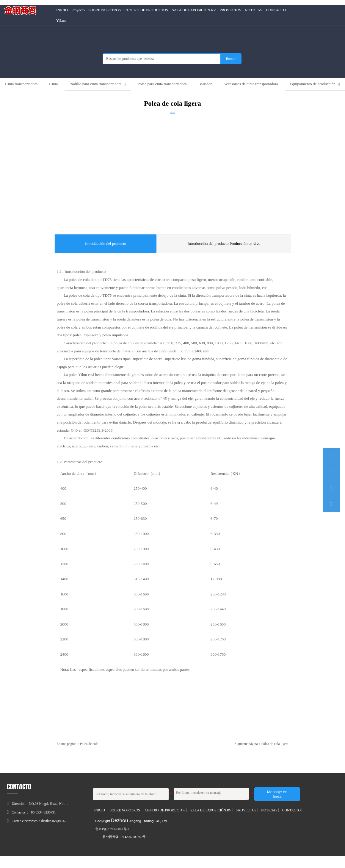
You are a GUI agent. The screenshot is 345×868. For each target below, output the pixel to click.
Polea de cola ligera (275, 756)
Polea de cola (89, 756)
